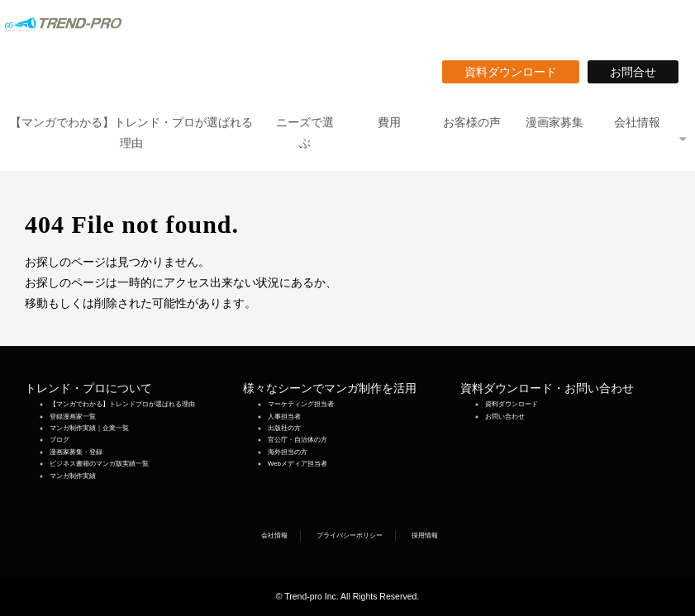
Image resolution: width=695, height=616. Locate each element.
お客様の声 (472, 122)
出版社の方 (284, 428)
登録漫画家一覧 (73, 417)
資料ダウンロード (516, 72)
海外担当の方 (288, 452)
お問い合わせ (505, 417)
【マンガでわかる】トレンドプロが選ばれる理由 (122, 404)
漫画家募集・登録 (76, 452)
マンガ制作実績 (73, 476)
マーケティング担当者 (301, 404)
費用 (389, 122)
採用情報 (425, 535)
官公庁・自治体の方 (298, 440)
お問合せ (639, 72)
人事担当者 (284, 417)
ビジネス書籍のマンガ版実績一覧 (99, 464)
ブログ (60, 440)
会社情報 (637, 122)
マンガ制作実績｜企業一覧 (89, 428)
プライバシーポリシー (350, 535)
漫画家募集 (555, 122)
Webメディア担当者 (298, 464)
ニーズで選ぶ (305, 133)
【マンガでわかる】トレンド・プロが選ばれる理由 (131, 133)
